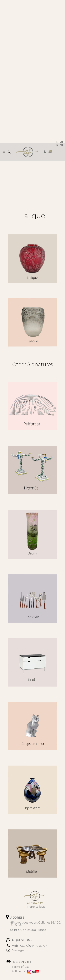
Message (18, 950)
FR (56, 142)
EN (61, 142)
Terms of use (21, 967)
